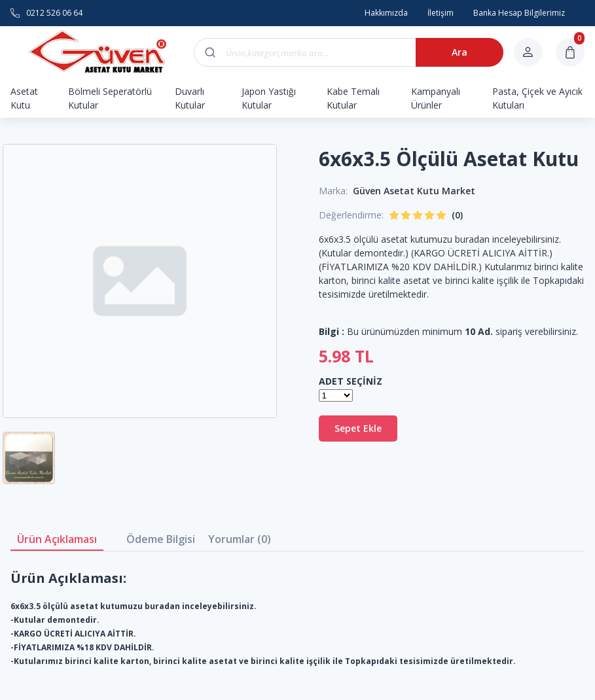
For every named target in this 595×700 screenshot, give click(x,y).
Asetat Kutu (24, 98)
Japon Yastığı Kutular (269, 98)
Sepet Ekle (358, 428)
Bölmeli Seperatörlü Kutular (110, 98)
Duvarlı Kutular (190, 98)
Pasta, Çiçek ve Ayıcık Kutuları (537, 98)
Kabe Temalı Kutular (353, 98)
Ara (460, 52)
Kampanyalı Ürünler (436, 98)
